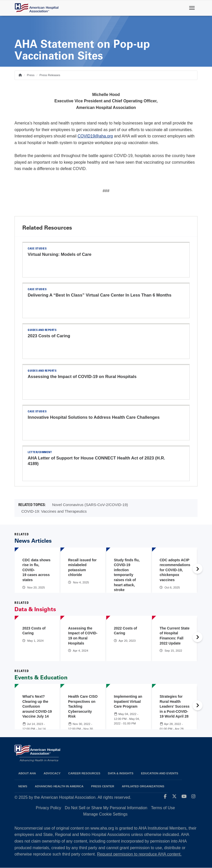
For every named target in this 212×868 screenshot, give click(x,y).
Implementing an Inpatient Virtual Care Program (128, 701)
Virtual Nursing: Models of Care (60, 254)
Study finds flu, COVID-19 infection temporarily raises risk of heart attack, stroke (127, 575)
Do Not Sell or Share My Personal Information (106, 808)
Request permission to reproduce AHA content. (139, 854)
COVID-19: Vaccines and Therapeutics (54, 511)
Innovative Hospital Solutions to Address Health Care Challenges (94, 417)
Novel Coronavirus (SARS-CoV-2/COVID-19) (90, 505)
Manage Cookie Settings (105, 814)
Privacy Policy (49, 808)
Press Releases (50, 75)
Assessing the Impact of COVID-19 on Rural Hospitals (82, 377)
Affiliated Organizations (143, 786)
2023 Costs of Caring (49, 336)
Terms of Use (163, 808)
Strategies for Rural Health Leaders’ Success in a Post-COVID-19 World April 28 (175, 706)
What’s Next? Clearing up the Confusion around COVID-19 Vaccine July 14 (37, 706)
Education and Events (160, 773)
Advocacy (52, 773)
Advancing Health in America (59, 786)
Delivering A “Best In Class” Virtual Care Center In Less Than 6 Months (100, 295)
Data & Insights (121, 773)
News (23, 786)
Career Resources (84, 773)
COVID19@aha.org (95, 136)
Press (31, 75)
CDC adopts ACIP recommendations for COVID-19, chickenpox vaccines (175, 570)
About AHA (27, 773)
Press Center (103, 786)
